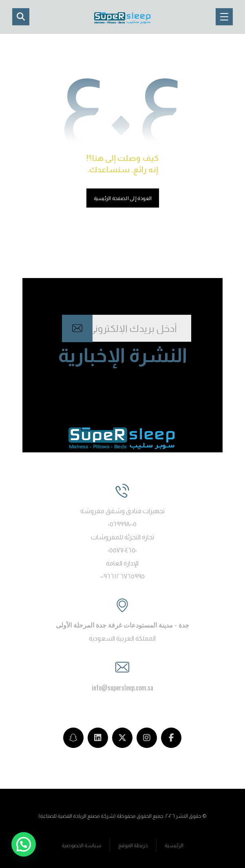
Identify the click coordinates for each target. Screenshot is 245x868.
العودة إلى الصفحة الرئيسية (122, 198)
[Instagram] (147, 738)
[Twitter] (122, 738)
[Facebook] (171, 738)
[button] (224, 17)
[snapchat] (73, 738)
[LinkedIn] (98, 738)
